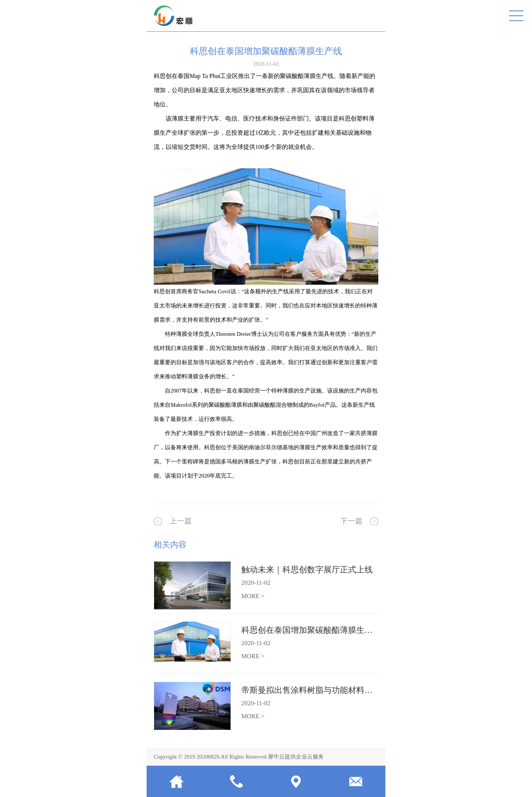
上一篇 (181, 521)
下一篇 (351, 521)
